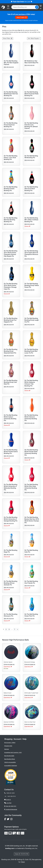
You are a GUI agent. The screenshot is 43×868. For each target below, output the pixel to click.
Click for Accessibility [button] (10, 762)
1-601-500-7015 (11, 796)
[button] (8, 38)
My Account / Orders (10, 743)
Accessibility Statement (11, 766)
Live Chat (8, 803)
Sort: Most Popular (33, 38)
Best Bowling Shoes (10, 759)
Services (7, 749)
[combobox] (23, 7)
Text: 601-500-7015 (10, 806)
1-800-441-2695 (9, 793)
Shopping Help (8, 746)
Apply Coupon (21, 17)
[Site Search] (37, 7)
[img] (23, 833)
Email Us (8, 800)
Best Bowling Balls (9, 756)
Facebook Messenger (11, 809)
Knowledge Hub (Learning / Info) (13, 752)
